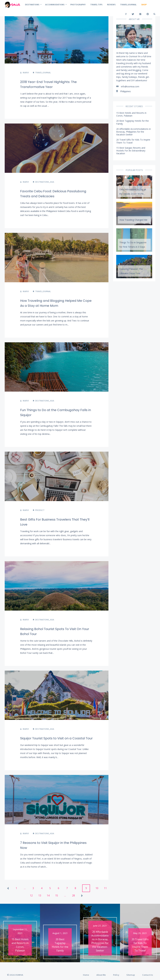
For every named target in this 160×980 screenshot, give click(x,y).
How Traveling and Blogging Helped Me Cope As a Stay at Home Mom (56, 303)
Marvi (24, 73)
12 (31, 895)
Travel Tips (96, 5)
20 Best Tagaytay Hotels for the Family (132, 122)
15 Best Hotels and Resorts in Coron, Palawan (131, 114)
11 (105, 888)
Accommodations (55, 5)
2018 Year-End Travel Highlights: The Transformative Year (48, 84)
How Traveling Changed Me (133, 220)
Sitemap (131, 975)
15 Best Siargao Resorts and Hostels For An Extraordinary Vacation (131, 151)
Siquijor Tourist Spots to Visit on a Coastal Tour (56, 738)
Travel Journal (128, 5)
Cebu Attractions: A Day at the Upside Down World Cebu (133, 193)
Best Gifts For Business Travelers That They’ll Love (55, 522)
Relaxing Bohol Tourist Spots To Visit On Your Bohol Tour (55, 631)
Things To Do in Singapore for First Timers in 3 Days (133, 245)
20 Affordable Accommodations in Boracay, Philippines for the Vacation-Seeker (134, 132)
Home (86, 975)
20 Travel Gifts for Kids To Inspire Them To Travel (133, 141)
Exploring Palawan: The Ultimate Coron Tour (131, 271)
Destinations (32, 5)
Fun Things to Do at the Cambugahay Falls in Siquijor (56, 412)
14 (48, 895)
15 (57, 895)
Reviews (111, 5)
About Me (101, 975)
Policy (116, 975)
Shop (144, 5)
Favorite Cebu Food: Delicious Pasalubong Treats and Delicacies (53, 194)
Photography (78, 5)
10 (97, 888)
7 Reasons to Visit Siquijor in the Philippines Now (53, 845)
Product (40, 510)
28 (73, 895)
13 (40, 895)
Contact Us (148, 975)
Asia (52, 182)
